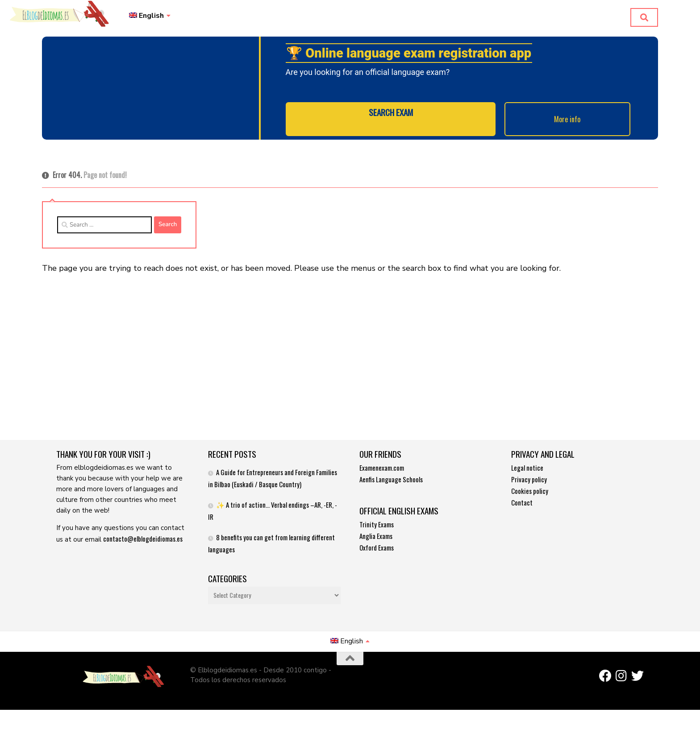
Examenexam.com (382, 464)
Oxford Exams (377, 543)
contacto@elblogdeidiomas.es (143, 534)
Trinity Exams (377, 520)
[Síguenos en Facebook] (605, 672)
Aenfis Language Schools (391, 475)
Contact (522, 498)
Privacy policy (529, 475)
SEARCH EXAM (391, 121)
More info (546, 121)
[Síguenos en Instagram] (621, 672)
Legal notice (527, 464)
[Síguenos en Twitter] (637, 672)
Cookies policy (530, 487)
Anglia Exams (376, 532)
